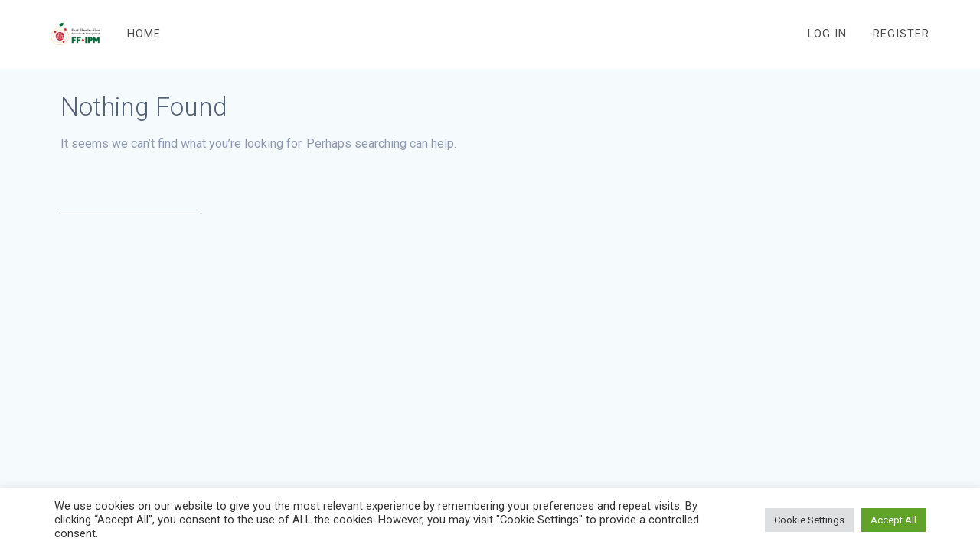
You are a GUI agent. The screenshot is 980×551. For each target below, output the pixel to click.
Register (901, 34)
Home (144, 34)
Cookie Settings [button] (809, 520)
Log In (827, 34)
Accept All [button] (893, 520)
